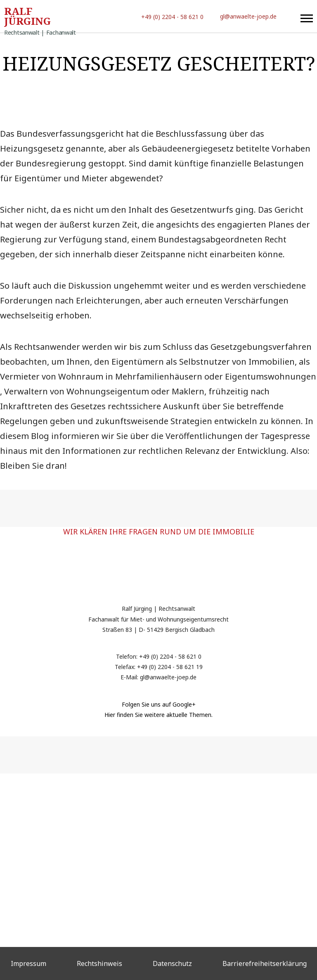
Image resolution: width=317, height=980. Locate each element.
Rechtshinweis (99, 963)
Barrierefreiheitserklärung (265, 963)
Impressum (28, 963)
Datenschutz (172, 963)
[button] (307, 17)
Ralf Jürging (40, 18)
